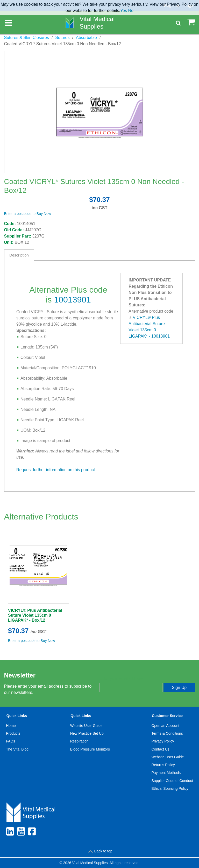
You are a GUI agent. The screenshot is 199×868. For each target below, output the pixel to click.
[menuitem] (17, 753)
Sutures (62, 38)
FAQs (10, 741)
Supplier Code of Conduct (172, 781)
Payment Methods (166, 773)
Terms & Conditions (167, 733)
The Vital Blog (17, 749)
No (131, 11)
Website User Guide (86, 726)
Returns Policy (163, 765)
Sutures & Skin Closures (27, 38)
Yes (124, 11)
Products (13, 733)
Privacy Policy (163, 741)
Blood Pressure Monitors (90, 749)
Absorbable (86, 38)
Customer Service (167, 716)
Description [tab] (19, 255)
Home (11, 726)
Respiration (79, 741)
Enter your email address (121, 679)
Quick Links (17, 716)
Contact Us (160, 749)
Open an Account (165, 726)
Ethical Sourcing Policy (170, 788)
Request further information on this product (56, 470)
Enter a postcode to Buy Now (28, 214)
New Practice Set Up (87, 733)
